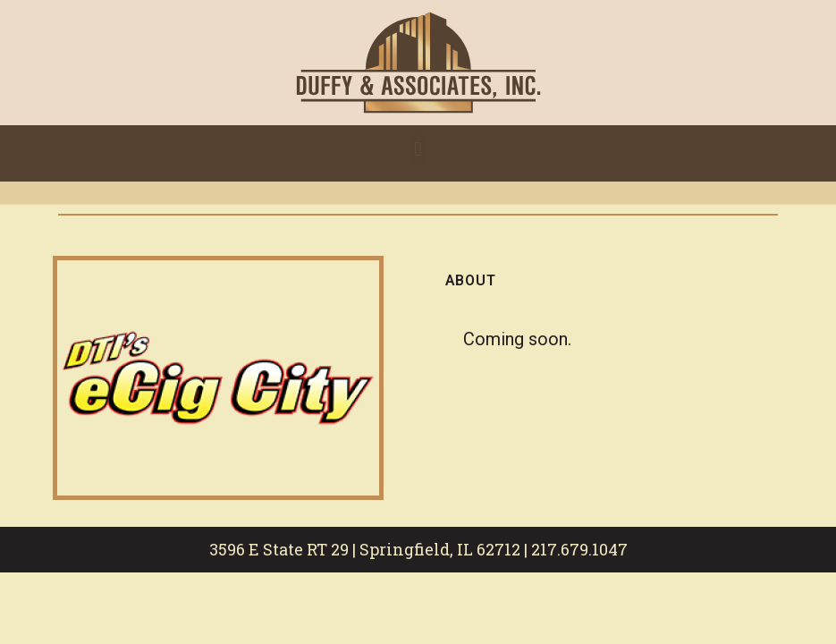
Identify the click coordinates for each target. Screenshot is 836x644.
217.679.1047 (579, 549)
